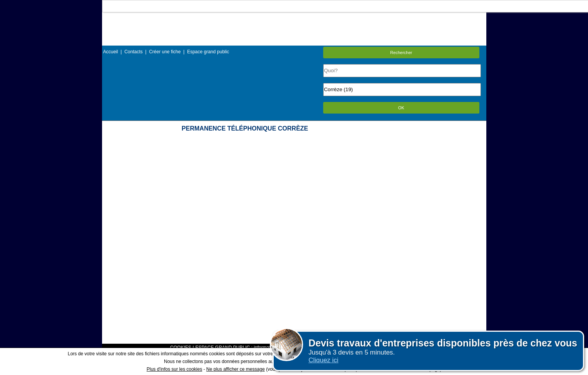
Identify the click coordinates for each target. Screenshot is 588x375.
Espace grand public (208, 52)
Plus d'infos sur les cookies (174, 369)
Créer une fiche (165, 52)
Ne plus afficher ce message (236, 369)
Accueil (111, 52)
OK (401, 108)
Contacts (134, 52)
